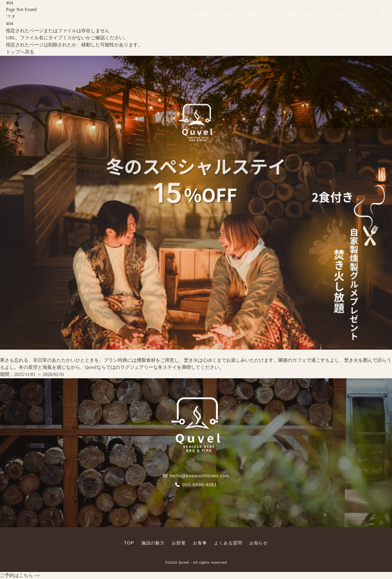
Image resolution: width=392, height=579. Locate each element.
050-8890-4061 (196, 485)
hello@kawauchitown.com (196, 476)
